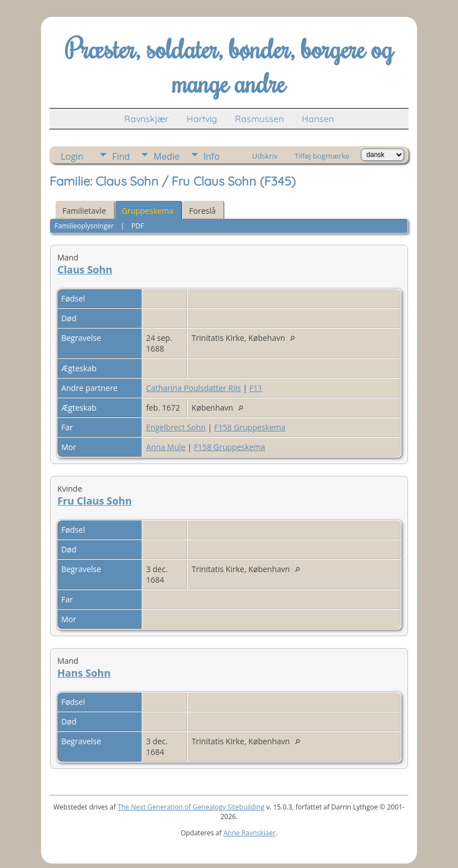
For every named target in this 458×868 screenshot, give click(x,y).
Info (212, 156)
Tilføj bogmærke (322, 156)
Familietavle (84, 211)
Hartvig (202, 119)
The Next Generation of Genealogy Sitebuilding (191, 807)
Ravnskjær (146, 119)
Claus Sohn (85, 269)
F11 (256, 388)
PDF (138, 226)
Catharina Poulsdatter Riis (194, 388)
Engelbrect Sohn (176, 427)
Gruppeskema (148, 211)
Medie (166, 156)
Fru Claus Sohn (95, 501)
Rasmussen (259, 119)
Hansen (318, 119)
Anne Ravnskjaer (249, 833)
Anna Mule (166, 447)
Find (121, 156)
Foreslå (203, 211)
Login (72, 156)
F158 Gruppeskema (250, 427)
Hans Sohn (84, 673)
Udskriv (265, 156)
